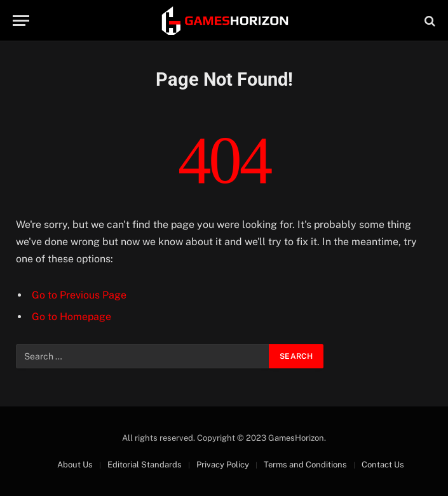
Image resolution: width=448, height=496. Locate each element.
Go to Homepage (71, 317)
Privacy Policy (223, 465)
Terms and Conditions (305, 465)
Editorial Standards (145, 465)
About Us (75, 465)
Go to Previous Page (79, 295)
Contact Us (383, 465)
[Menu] (21, 21)
